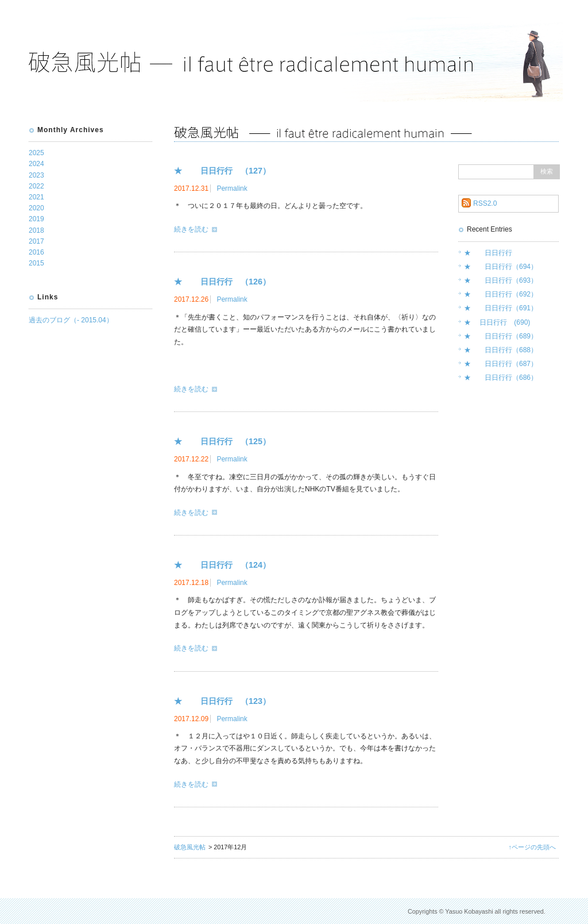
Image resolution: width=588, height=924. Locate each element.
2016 (36, 252)
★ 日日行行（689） (501, 336)
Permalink (232, 188)
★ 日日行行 (488, 253)
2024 (36, 164)
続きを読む (191, 229)
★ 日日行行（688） (501, 350)
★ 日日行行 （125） (222, 441)
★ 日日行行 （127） (222, 171)
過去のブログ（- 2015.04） (71, 320)
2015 (36, 263)
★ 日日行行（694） (501, 267)
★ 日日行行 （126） (222, 282)
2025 (36, 153)
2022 (36, 186)
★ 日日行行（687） (501, 364)
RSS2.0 (485, 203)
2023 (36, 175)
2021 (36, 197)
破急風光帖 (190, 847)
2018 (36, 230)
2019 (36, 219)
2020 (36, 208)
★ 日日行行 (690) (497, 322)
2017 (36, 241)
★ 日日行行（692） (501, 294)
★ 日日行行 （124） (222, 565)
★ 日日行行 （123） (222, 701)
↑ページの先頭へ (532, 847)
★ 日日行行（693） (501, 280)
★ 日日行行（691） (501, 308)
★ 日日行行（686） (501, 378)
